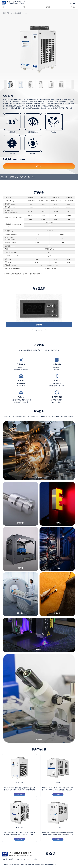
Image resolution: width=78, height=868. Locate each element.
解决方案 (12, 859)
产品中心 (25, 7)
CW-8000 (58, 782)
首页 (3, 7)
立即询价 (39, 166)
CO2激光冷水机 (17, 13)
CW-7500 (19, 782)
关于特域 (73, 7)
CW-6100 (25, 13)
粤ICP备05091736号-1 (38, 864)
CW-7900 (19, 827)
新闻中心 (49, 7)
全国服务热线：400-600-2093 (15, 4)
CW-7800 (58, 827)
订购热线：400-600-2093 (14, 159)
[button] (32, 330)
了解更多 (19, 794)
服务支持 (27, 859)
